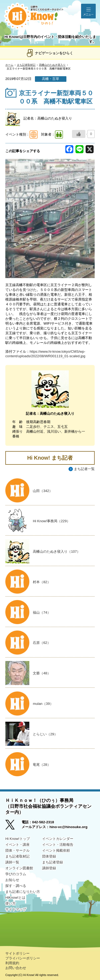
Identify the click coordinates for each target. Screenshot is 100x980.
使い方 (11, 903)
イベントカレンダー (58, 839)
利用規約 (12, 963)
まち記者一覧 (84, 469)
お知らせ (12, 880)
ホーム (9, 65)
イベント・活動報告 (58, 845)
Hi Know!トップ (18, 839)
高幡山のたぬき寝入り (52, 65)
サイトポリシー (17, 953)
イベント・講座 (17, 845)
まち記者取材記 (26, 65)
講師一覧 (12, 862)
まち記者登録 (53, 862)
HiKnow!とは (15, 898)
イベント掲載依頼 (56, 850)
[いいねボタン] (79, 134)
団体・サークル (17, 850)
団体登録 (49, 856)
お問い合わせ (16, 968)
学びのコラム (16, 874)
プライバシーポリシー (23, 958)
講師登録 (49, 868)
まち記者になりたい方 (23, 892)
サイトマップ (16, 909)
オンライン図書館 (19, 868)
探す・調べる (16, 886)
